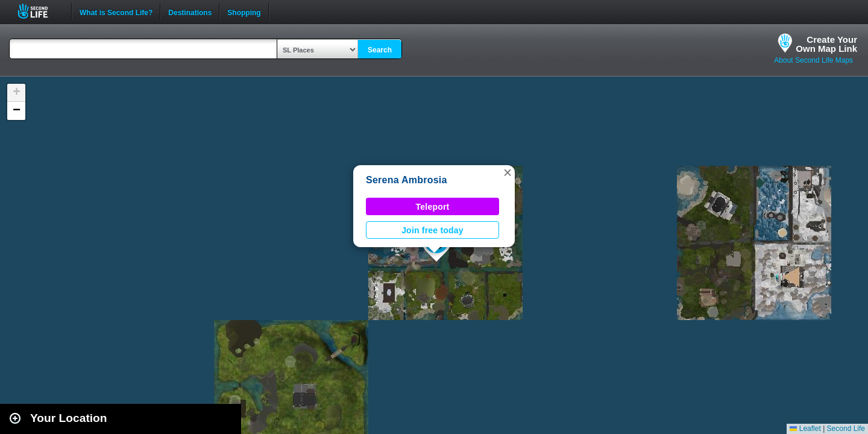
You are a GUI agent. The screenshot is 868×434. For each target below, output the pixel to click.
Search (380, 50)
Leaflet (805, 429)
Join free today (432, 230)
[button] (508, 172)
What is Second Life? (116, 11)
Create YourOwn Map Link (826, 44)
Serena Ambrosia (407, 180)
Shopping (244, 11)
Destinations (190, 11)
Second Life (39, 11)
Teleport (433, 207)
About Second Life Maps (813, 60)
